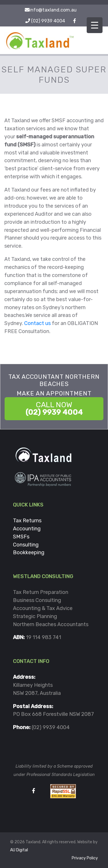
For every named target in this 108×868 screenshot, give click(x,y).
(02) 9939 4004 (48, 21)
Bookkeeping (29, 552)
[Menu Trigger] (95, 25)
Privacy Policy (85, 858)
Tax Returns (27, 521)
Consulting (26, 545)
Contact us (37, 323)
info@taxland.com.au (53, 10)
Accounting (27, 529)
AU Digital (19, 850)
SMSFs (21, 537)
